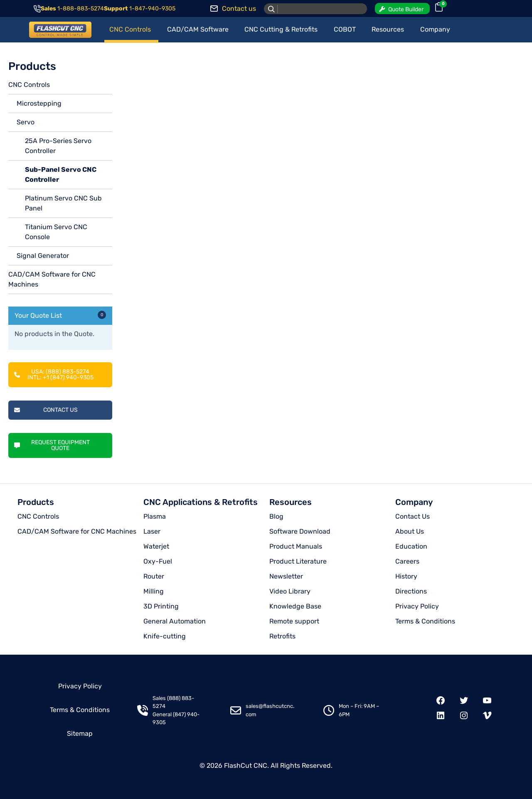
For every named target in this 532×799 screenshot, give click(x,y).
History (406, 576)
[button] (402, 9)
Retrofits (282, 636)
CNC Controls (29, 85)
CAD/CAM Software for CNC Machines (77, 531)
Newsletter (286, 576)
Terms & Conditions (425, 621)
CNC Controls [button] (130, 29)
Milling (154, 591)
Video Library (290, 591)
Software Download (300, 531)
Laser (152, 531)
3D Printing (161, 606)
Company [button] (435, 29)
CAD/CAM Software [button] (198, 29)
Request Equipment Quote (52, 445)
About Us (410, 531)
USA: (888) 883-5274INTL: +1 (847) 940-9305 (54, 375)
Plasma (155, 516)
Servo (26, 122)
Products (36, 502)
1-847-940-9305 (152, 9)
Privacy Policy (417, 606)
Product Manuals (296, 546)
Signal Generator (43, 256)
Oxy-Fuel (158, 561)
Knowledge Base (295, 606)
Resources (291, 502)
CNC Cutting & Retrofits (281, 29)
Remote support (294, 621)
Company (414, 502)
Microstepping (39, 103)
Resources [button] (388, 29)
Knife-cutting (165, 636)
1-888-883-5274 (81, 9)
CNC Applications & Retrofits (201, 502)
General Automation (175, 621)
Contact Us (46, 410)
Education (411, 546)
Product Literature (298, 561)
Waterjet (156, 546)
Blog (276, 516)
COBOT (345, 29)
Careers (407, 561)
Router (154, 576)
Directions (411, 591)
